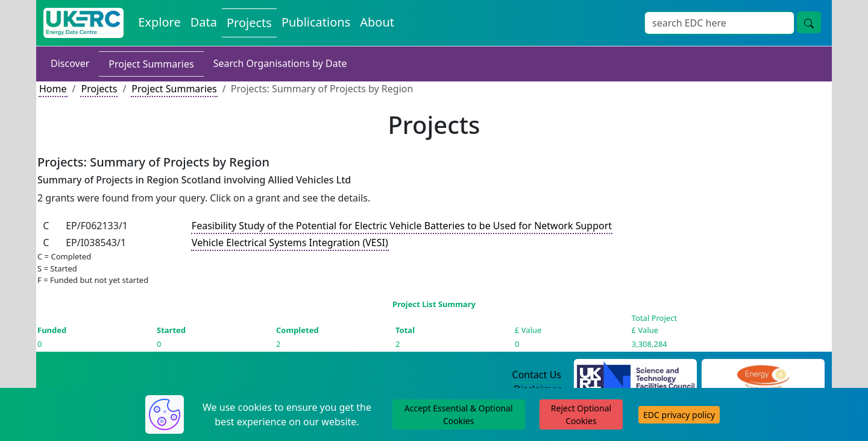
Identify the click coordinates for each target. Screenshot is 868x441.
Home (53, 89)
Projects (249, 23)
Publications (316, 22)
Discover (70, 63)
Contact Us (537, 375)
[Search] (719, 23)
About (377, 22)
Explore (159, 22)
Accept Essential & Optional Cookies (459, 414)
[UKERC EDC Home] (83, 23)
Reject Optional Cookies (581, 414)
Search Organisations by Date (280, 63)
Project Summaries (151, 64)
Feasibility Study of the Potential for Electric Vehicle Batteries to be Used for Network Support (402, 226)
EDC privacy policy (679, 415)
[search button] (809, 22)
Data (204, 22)
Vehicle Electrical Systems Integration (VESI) (290, 243)
